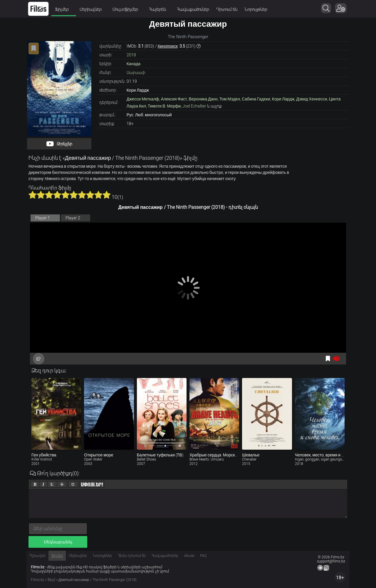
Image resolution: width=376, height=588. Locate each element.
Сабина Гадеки (256, 99)
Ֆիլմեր (64, 9)
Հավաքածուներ (193, 9)
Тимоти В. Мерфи (164, 106)
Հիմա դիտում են (132, 556)
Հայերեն (159, 9)
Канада (134, 64)
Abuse (189, 556)
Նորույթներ (256, 9)
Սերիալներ (93, 9)
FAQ (203, 556)
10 (107, 195)
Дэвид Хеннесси (312, 99)
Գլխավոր (37, 556)
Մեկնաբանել (58, 542)
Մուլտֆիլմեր (127, 9)
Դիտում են (227, 9)
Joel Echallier (194, 106)
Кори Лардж (283, 99)
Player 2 (73, 218)
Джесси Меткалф (143, 99)
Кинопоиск (168, 46)
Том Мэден (230, 99)
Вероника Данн (203, 99)
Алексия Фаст (174, 99)
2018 (131, 55)
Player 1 (43, 218)
